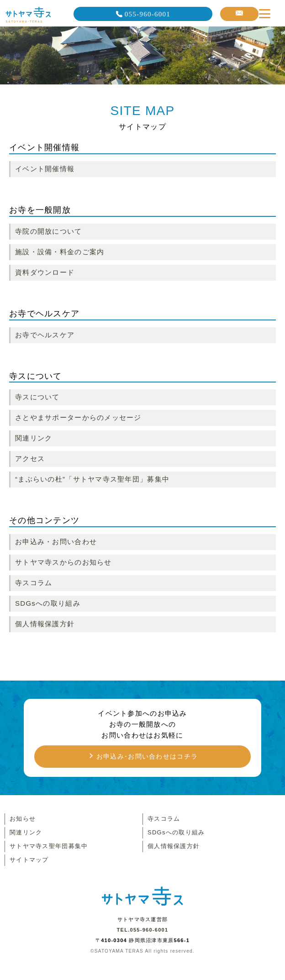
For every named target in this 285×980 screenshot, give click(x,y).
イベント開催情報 (45, 169)
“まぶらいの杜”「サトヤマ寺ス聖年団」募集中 (92, 479)
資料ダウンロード (45, 272)
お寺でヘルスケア (45, 335)
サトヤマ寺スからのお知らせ (63, 562)
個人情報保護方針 (45, 624)
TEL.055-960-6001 (143, 930)
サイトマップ (29, 860)
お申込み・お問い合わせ (56, 542)
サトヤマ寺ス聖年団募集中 (49, 846)
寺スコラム (34, 583)
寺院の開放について (49, 231)
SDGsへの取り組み (48, 603)
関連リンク (34, 438)
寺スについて (37, 397)
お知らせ (23, 819)
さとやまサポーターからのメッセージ (78, 417)
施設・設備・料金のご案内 (60, 252)
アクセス (30, 459)
